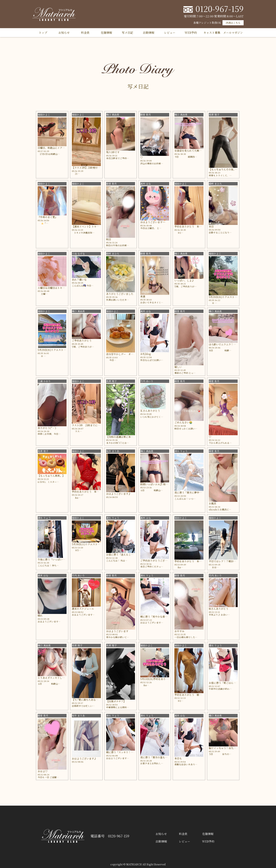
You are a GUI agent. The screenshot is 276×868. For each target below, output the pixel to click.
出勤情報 (149, 33)
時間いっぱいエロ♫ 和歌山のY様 (159, 484)
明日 (109, 239)
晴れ (40, 616)
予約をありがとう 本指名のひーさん (195, 226)
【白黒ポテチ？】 (116, 701)
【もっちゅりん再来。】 (51, 476)
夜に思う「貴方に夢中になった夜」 (194, 493)
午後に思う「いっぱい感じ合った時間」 (60, 559)
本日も (178, 758)
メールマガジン (233, 33)
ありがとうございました (120, 294)
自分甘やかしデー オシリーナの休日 (127, 354)
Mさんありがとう (219, 609)
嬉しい (178, 367)
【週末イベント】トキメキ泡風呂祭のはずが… (98, 226)
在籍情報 (106, 33)
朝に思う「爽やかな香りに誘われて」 (161, 617)
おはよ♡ (43, 771)
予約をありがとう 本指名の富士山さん (197, 561)
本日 (211, 226)
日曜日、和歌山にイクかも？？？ (56, 148)
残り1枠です (113, 152)
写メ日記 (127, 33)
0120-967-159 (220, 9)
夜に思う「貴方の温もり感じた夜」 (160, 757)
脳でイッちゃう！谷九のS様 (224, 748)
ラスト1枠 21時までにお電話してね (92, 425)
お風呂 (212, 503)
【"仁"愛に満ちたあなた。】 (87, 700)
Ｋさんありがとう (150, 411)
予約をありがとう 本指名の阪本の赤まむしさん (99, 492)
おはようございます (117, 631)
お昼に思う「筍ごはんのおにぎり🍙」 (230, 683)
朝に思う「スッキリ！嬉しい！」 (125, 752)
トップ (43, 33)
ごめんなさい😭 (183, 422)
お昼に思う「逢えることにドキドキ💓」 (129, 555)
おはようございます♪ (118, 494)
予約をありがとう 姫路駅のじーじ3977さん (199, 695)
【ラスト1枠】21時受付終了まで (90, 168)
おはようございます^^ (153, 222)
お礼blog (146, 354)
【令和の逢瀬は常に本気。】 (122, 437)
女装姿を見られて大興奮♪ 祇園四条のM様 (198, 151)
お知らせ (64, 33)
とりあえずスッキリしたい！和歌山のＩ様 (61, 678)
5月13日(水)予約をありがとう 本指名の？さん (167, 679)
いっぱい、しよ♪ (184, 280)
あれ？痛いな (79, 280)
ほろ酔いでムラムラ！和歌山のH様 (228, 344)
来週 (143, 296)
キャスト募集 (212, 33)
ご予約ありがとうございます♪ (158, 561)
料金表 (85, 33)
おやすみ (179, 631)
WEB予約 (191, 33)
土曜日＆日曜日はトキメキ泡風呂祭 (57, 288)
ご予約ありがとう (82, 341)
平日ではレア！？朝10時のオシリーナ (230, 561)
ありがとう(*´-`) (47, 428)
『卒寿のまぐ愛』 (48, 217)
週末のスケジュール (83, 609)
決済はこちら (233, 23)
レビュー (170, 33)
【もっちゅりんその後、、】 (224, 169)
